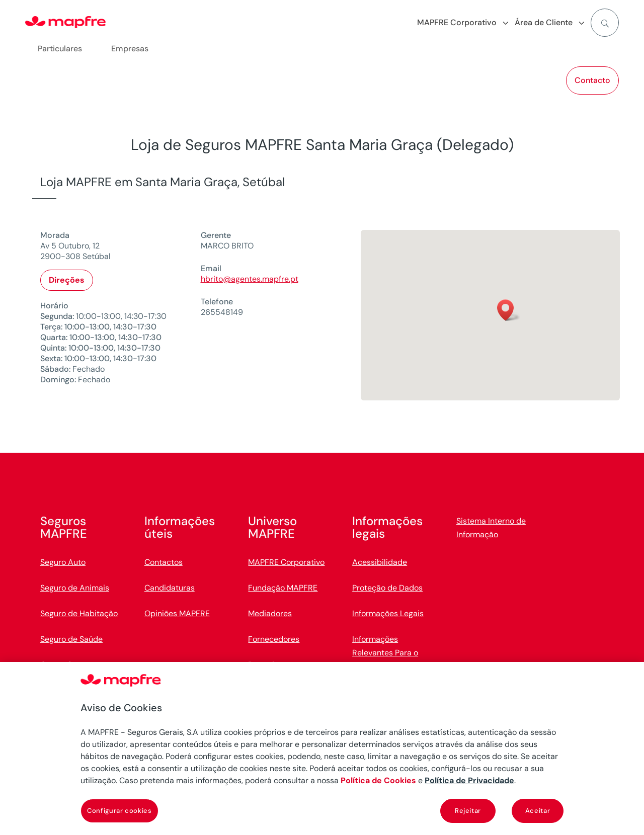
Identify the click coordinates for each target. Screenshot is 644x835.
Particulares (60, 49)
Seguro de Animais (75, 588)
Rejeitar (468, 811)
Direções (67, 280)
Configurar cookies (119, 811)
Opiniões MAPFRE (177, 613)
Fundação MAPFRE (283, 588)
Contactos (164, 562)
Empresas (130, 49)
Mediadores (270, 613)
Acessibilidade (380, 562)
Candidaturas (170, 588)
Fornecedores (274, 639)
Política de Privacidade (469, 780)
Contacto (592, 80)
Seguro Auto (63, 562)
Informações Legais (388, 613)
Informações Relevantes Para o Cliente (385, 653)
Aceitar (538, 811)
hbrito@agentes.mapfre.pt (250, 279)
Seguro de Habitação (79, 613)
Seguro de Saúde (71, 639)
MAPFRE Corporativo (286, 562)
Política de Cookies (378, 780)
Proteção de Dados (387, 588)
